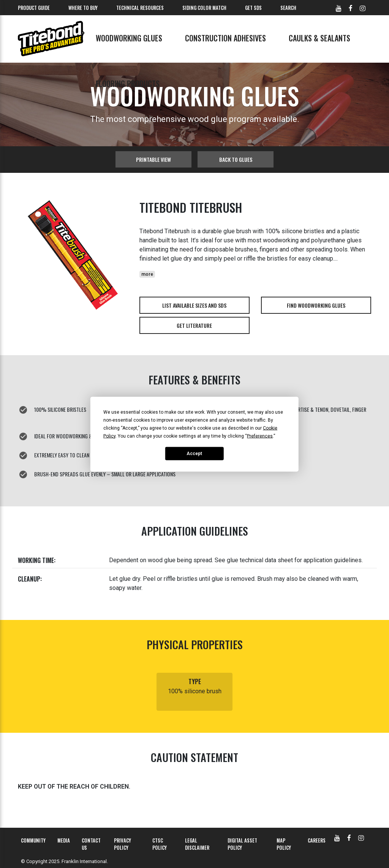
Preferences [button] (260, 436)
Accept (194, 454)
